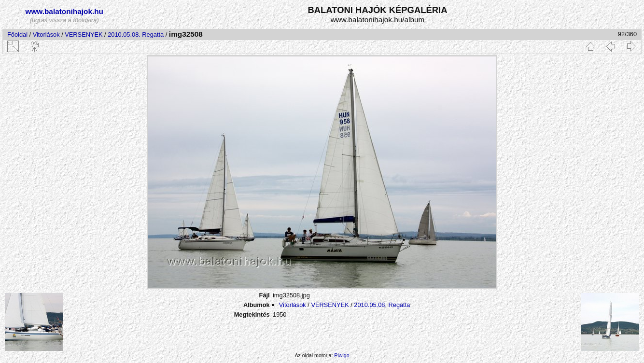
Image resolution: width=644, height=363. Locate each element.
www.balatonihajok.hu (64, 11)
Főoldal (17, 35)
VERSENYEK (84, 35)
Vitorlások (46, 35)
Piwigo (342, 355)
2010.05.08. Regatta (136, 35)
